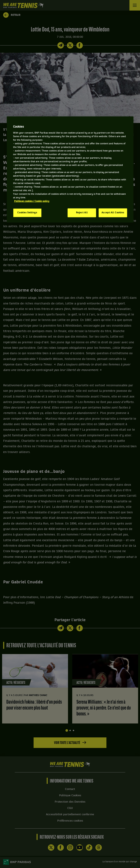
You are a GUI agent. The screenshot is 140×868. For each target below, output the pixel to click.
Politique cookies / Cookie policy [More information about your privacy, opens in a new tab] (32, 201)
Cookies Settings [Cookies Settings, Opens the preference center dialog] (27, 213)
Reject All (82, 213)
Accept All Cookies (113, 213)
